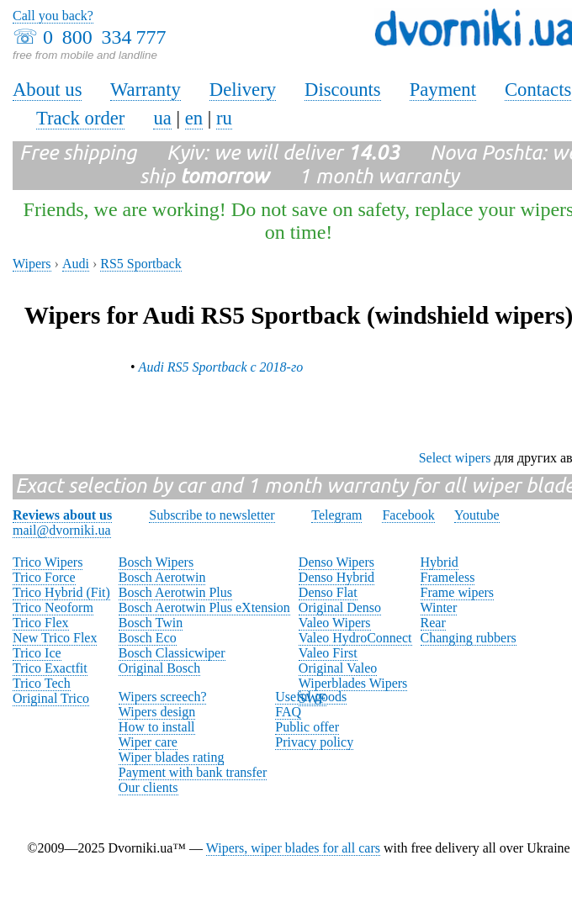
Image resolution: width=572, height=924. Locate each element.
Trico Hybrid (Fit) (61, 592)
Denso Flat (328, 592)
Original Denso (340, 607)
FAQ (288, 712)
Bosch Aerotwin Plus (175, 592)
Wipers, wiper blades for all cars (293, 848)
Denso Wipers (336, 562)
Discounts (343, 90)
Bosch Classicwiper (172, 653)
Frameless (448, 577)
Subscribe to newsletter (212, 515)
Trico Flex (41, 623)
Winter (439, 607)
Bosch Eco (148, 638)
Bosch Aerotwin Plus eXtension (204, 607)
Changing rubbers (469, 638)
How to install (157, 727)
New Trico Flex (55, 638)
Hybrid (440, 562)
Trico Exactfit (50, 668)
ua (162, 118)
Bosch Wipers (156, 562)
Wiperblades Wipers (353, 683)
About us (47, 90)
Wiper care (148, 742)
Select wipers (455, 458)
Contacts (538, 90)
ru (224, 118)
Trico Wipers (48, 562)
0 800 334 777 (104, 37)
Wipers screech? (163, 697)
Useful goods (311, 697)
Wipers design (157, 712)
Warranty (146, 90)
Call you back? (53, 16)
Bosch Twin (151, 623)
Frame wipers (458, 592)
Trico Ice (37, 653)
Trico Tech (42, 683)
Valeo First (328, 653)
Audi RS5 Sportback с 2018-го (221, 367)
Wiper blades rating (172, 757)
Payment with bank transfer (193, 772)
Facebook (408, 515)
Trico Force (44, 577)
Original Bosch (159, 668)
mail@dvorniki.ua (62, 530)
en (194, 118)
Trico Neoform (53, 607)
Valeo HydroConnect (355, 638)
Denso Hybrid (336, 577)
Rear (433, 623)
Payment (443, 90)
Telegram (336, 515)
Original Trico (51, 698)
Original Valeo (338, 668)
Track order (81, 118)
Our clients (148, 787)
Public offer (307, 727)
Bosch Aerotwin (162, 577)
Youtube (477, 515)
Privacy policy (314, 742)
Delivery (243, 90)
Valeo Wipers (335, 623)
